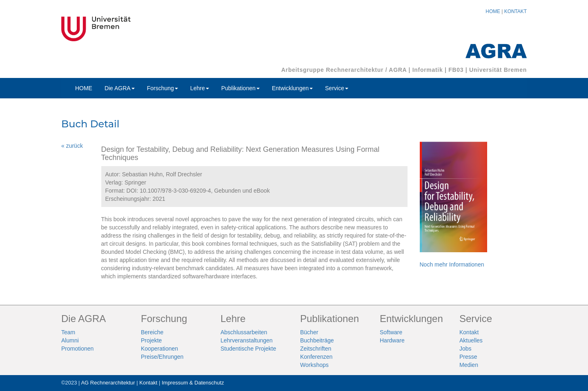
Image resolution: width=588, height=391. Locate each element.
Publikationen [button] (241, 88)
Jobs (465, 349)
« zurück (72, 146)
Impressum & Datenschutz (193, 383)
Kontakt (469, 332)
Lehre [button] (200, 88)
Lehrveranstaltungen (247, 340)
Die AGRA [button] (120, 88)
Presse (468, 357)
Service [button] (337, 88)
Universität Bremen (498, 70)
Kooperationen (159, 349)
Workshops (314, 365)
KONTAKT (516, 11)
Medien (469, 365)
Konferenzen (316, 357)
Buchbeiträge (317, 340)
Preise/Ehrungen (162, 357)
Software (391, 332)
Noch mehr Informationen (452, 264)
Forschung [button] (163, 88)
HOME (493, 11)
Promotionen (77, 349)
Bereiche (152, 332)
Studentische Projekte (248, 349)
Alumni (70, 340)
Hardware (392, 340)
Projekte (151, 340)
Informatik (428, 70)
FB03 (456, 70)
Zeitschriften (316, 349)
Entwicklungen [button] (292, 88)
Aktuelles (471, 340)
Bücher (309, 332)
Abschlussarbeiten (244, 332)
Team (68, 332)
